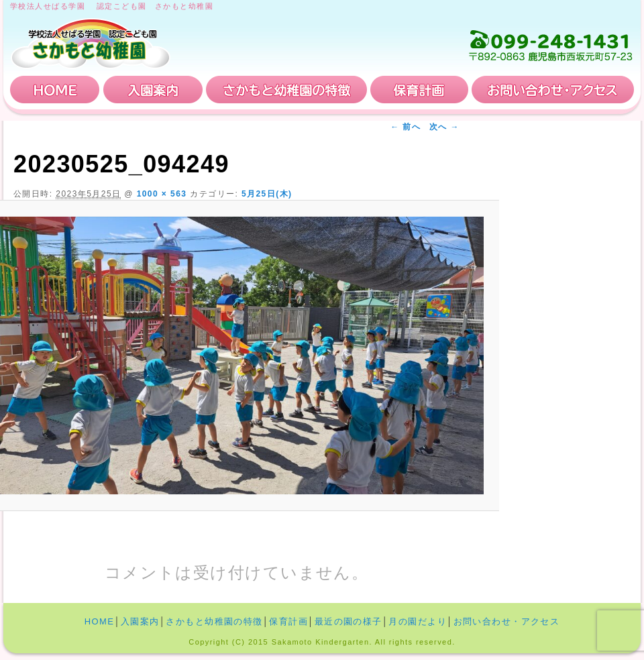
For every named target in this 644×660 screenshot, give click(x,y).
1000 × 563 (162, 194)
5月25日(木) (267, 194)
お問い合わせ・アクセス (553, 90)
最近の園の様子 (348, 621)
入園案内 (153, 90)
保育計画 (419, 90)
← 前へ (406, 127)
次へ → (444, 127)
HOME (55, 90)
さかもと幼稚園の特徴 (286, 90)
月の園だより (418, 621)
